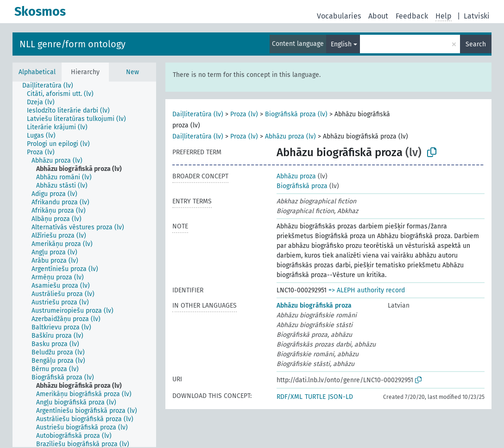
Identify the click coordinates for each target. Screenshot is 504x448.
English (341, 44)
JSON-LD (340, 397)
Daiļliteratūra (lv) (198, 114)
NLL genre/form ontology (72, 44)
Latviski (477, 16)
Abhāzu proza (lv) (290, 136)
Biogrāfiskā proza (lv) (296, 114)
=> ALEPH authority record (367, 290)
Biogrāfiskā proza (302, 186)
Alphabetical (37, 72)
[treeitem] (52, 86)
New (132, 72)
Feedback (412, 16)
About (378, 16)
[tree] (84, 264)
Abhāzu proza (296, 176)
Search (476, 44)
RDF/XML (290, 397)
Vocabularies (339, 16)
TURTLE (315, 397)
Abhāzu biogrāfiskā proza (314, 306)
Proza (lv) (244, 114)
